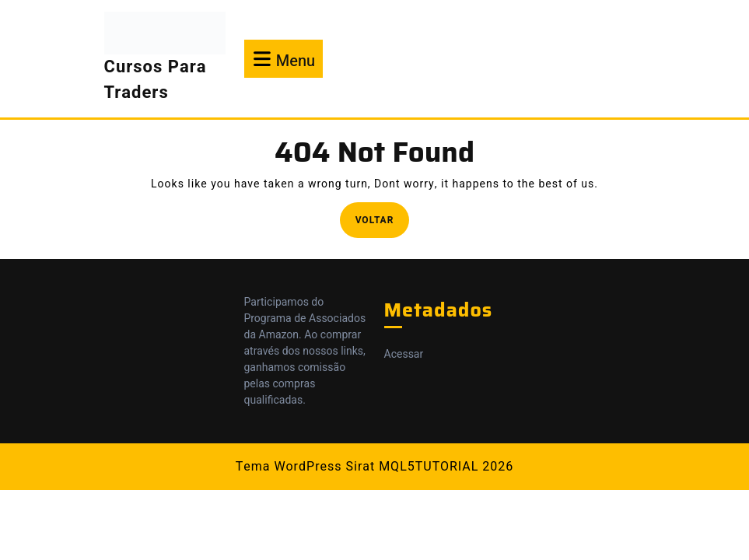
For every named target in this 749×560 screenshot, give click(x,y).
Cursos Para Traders (156, 80)
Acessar (404, 354)
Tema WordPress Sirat (305, 467)
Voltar (383, 219)
